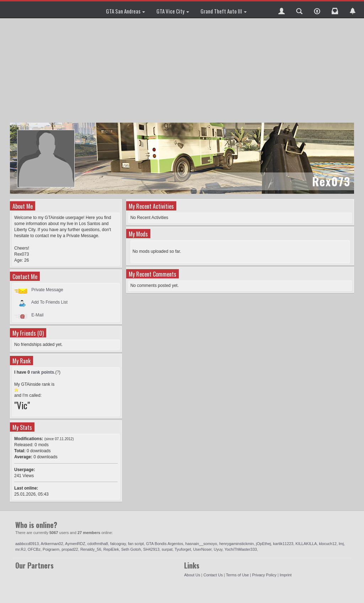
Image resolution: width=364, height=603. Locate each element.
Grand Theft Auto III (224, 11)
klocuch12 (328, 544)
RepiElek (111, 549)
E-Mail (37, 315)
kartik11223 (283, 544)
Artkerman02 (52, 544)
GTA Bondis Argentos (165, 544)
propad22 (70, 549)
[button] (282, 10)
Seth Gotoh (131, 549)
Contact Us (213, 575)
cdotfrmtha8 (98, 544)
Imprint (286, 575)
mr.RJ (20, 549)
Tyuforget (183, 549)
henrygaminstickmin (237, 544)
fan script (136, 544)
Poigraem (51, 549)
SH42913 (151, 549)
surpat (167, 549)
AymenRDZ (75, 544)
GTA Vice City (173, 11)
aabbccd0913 (27, 544)
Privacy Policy (264, 575)
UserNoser (202, 549)
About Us (192, 575)
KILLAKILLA (306, 544)
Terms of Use (237, 575)
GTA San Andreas (125, 11)
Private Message (47, 290)
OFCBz (34, 549)
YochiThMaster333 (240, 549)
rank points (42, 372)
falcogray (118, 544)
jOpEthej (263, 544)
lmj (341, 544)
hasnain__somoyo (201, 544)
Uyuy (218, 549)
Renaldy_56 (91, 549)
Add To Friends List (50, 302)
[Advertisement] (183, 71)
